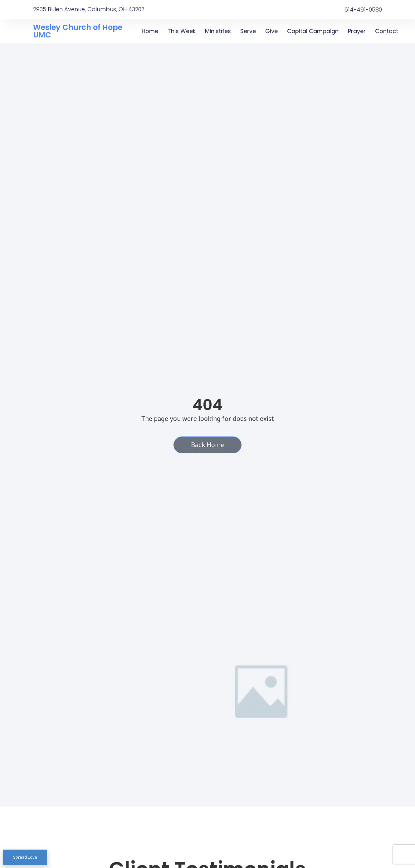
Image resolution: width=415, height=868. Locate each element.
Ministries (218, 31)
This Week (182, 31)
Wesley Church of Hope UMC (78, 31)
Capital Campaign (313, 31)
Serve (248, 31)
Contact (387, 31)
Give (271, 31)
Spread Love (25, 857)
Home (150, 31)
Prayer (357, 31)
